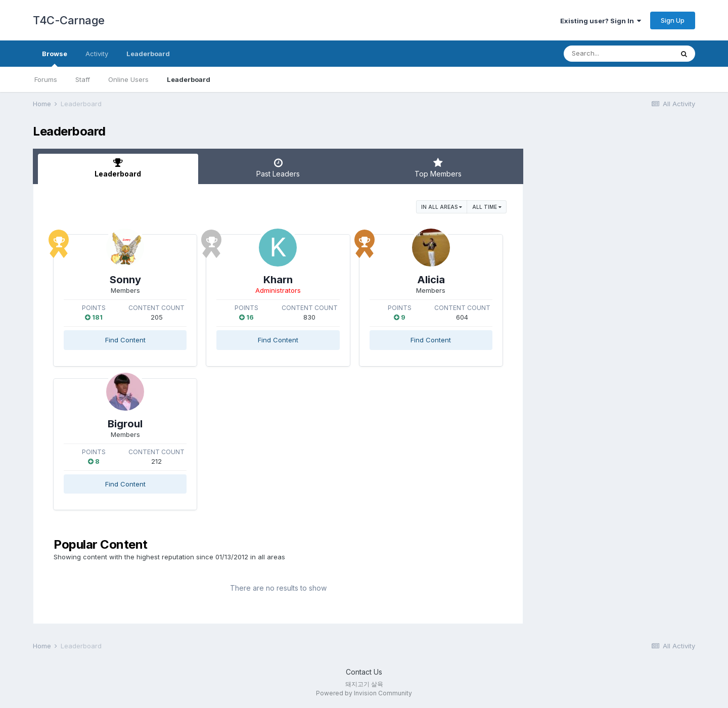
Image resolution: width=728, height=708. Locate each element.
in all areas (442, 207)
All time (487, 207)
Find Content (125, 340)
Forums (46, 79)
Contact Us (364, 672)
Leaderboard (189, 79)
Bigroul (125, 424)
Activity (97, 54)
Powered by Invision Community (364, 693)
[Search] (618, 54)
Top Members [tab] (438, 168)
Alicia (431, 280)
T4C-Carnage (69, 20)
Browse (55, 58)
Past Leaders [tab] (278, 168)
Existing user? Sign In (601, 21)
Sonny (125, 280)
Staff (83, 79)
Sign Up (673, 20)
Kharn (278, 280)
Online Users (128, 79)
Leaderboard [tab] (118, 168)
